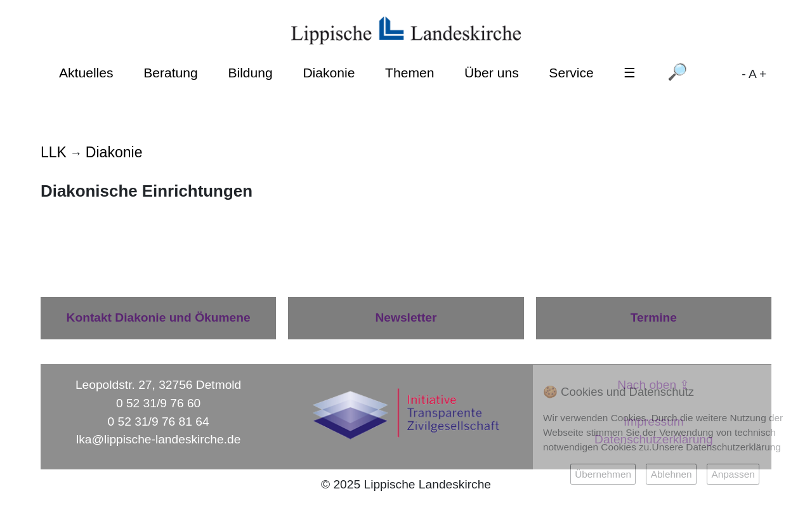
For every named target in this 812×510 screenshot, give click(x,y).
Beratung (171, 73)
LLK (54, 152)
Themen (409, 73)
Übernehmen (603, 474)
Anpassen (733, 474)
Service (571, 73)
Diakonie (329, 73)
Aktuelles (86, 73)
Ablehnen (671, 474)
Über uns (492, 73)
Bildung (250, 73)
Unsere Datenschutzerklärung (717, 447)
